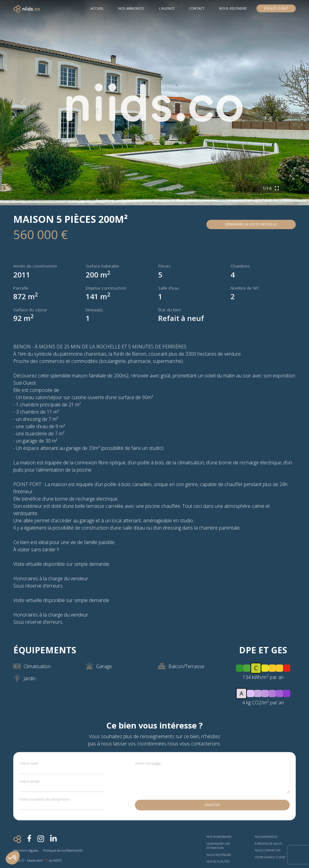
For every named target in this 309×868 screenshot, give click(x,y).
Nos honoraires (219, 837)
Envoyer (212, 805)
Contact (197, 8)
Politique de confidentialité (63, 850)
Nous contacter (268, 850)
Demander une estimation (218, 846)
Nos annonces (266, 837)
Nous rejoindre (233, 8)
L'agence (167, 8)
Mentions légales (26, 850)
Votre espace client (270, 857)
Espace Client (276, 8)
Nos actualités (218, 862)
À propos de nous (268, 844)
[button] (13, 858)
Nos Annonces (131, 8)
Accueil (97, 8)
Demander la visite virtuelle (251, 224)
